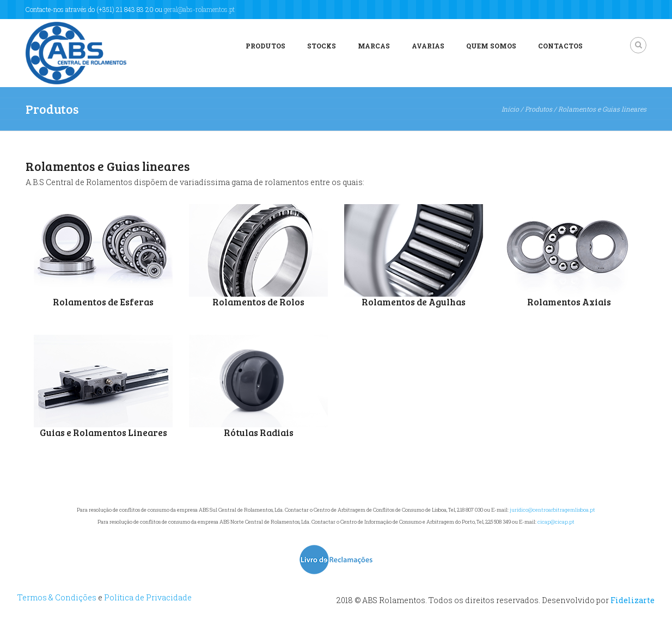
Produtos (265, 46)
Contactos (560, 46)
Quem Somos (491, 46)
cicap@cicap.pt (556, 522)
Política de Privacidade (148, 597)
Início (510, 109)
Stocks (322, 46)
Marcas (374, 46)
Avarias (428, 46)
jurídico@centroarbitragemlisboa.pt (552, 510)
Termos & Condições (57, 597)
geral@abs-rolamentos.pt (199, 9)
